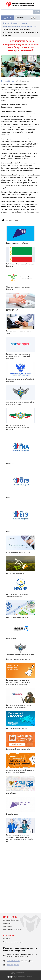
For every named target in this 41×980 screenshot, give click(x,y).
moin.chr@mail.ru (13, 965)
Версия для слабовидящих (23, 977)
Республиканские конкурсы (13, 942)
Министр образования (11, 920)
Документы (7, 927)
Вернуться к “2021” (12, 220)
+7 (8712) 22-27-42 (13, 961)
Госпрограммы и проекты (13, 930)
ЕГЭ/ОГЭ (6, 939)
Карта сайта (20, 973)
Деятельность (8, 923)
